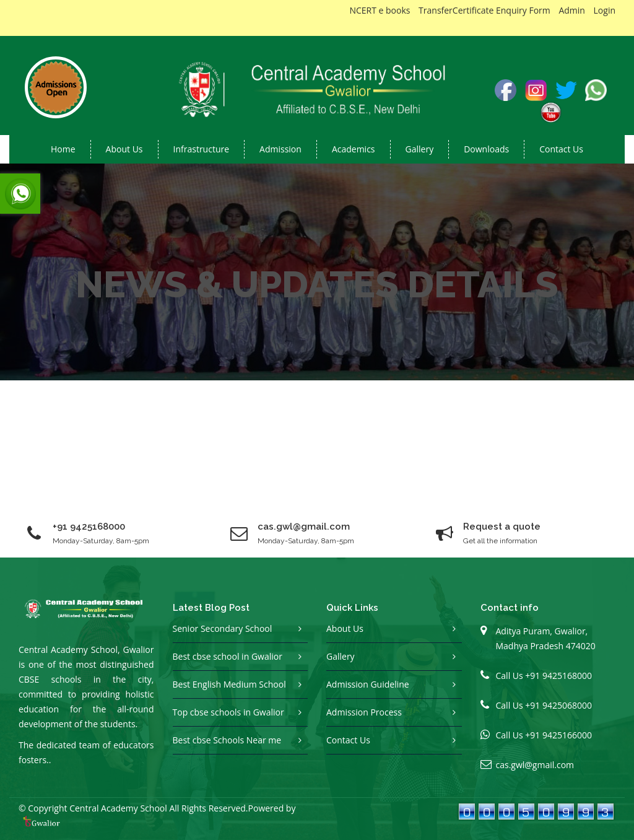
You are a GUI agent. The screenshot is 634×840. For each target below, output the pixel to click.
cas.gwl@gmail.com (535, 765)
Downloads (486, 149)
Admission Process (364, 712)
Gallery (420, 149)
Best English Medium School (229, 684)
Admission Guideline (368, 684)
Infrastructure (202, 149)
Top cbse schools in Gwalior (228, 712)
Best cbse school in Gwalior (228, 656)
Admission (280, 149)
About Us (345, 628)
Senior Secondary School (223, 628)
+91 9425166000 (558, 735)
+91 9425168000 (89, 527)
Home (63, 149)
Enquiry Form (523, 10)
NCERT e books (380, 10)
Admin (572, 10)
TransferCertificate (456, 10)
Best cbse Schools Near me (227, 740)
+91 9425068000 (558, 705)
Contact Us (561, 149)
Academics (354, 149)
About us (124, 149)
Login (605, 10)
